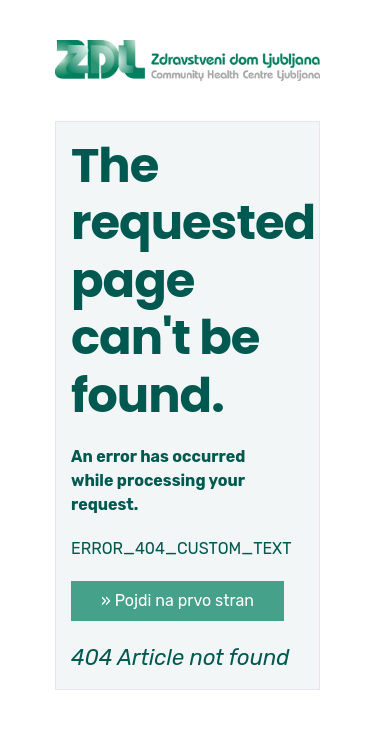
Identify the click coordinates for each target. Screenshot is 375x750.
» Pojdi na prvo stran (177, 600)
